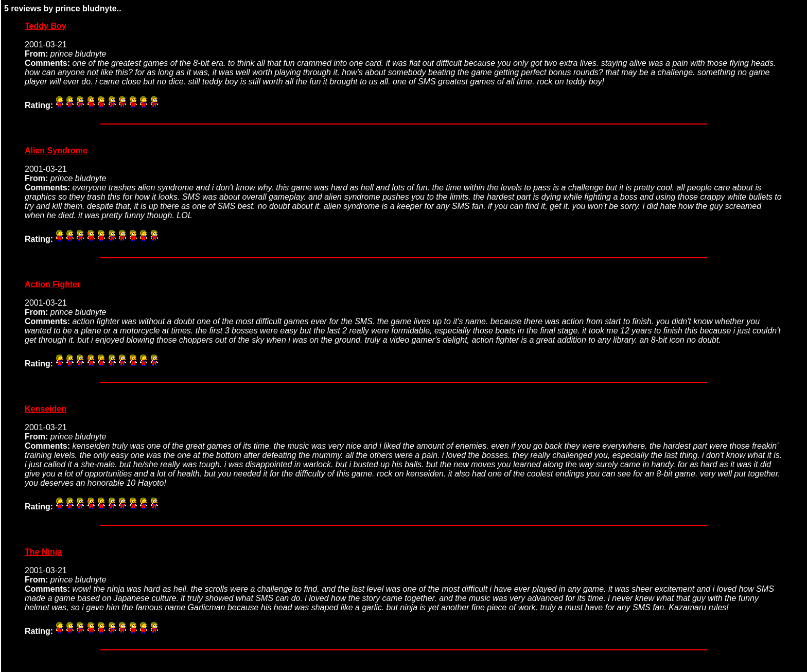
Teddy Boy (46, 26)
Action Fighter (52, 284)
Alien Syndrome (56, 151)
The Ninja (43, 552)
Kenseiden (46, 409)
